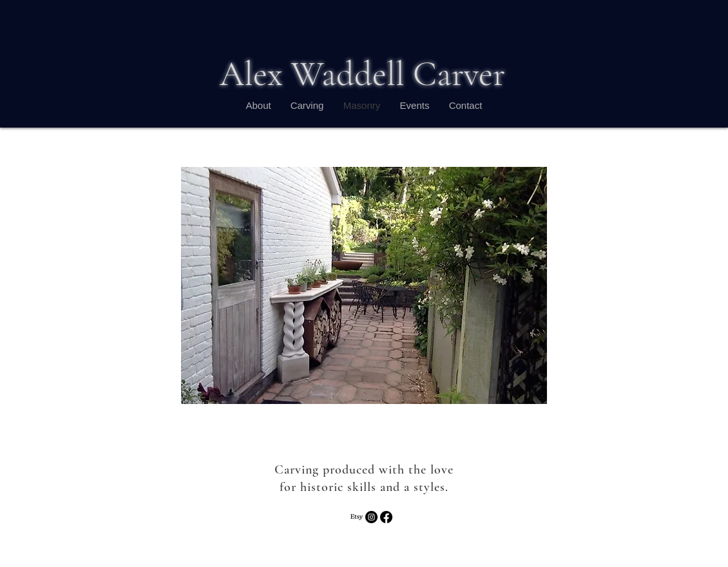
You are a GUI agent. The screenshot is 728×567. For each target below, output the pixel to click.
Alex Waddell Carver (362, 74)
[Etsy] (357, 517)
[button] (364, 285)
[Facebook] (386, 517)
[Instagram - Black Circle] (371, 517)
